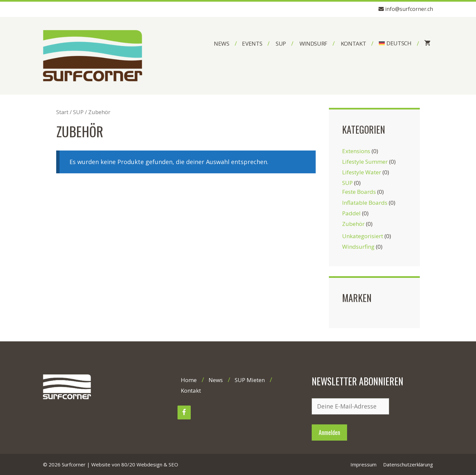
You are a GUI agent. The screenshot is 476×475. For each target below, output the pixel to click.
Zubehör (353, 224)
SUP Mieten (250, 380)
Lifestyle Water (362, 172)
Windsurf (313, 43)
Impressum (363, 464)
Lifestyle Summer (365, 162)
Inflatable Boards (365, 203)
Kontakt (354, 43)
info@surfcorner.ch (409, 9)
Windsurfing (358, 247)
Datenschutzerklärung (408, 464)
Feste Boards (359, 192)
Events (252, 43)
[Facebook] (184, 412)
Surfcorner (74, 464)
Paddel (351, 213)
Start (62, 112)
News (222, 43)
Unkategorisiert (363, 236)
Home (189, 380)
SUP (281, 43)
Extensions (356, 151)
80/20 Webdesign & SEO (150, 464)
